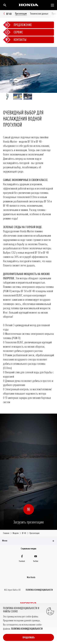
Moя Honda (31, 577)
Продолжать (29, 637)
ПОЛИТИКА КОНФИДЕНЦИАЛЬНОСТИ (27, 629)
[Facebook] (22, 559)
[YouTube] (36, 559)
